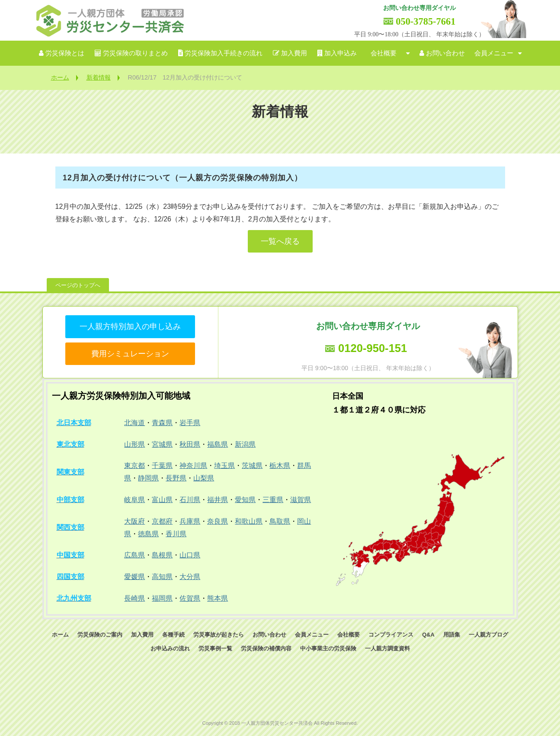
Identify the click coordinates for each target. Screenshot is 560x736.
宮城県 (162, 444)
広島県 (134, 555)
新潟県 (245, 444)
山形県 (134, 444)
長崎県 (134, 598)
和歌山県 (249, 521)
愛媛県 (134, 577)
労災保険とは (65, 53)
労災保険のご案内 (100, 635)
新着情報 (99, 77)
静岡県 (148, 478)
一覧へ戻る (280, 241)
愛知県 (245, 500)
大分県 (190, 577)
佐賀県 (190, 598)
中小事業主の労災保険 (328, 648)
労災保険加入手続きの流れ (224, 53)
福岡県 (162, 598)
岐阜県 (134, 500)
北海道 (134, 423)
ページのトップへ (78, 285)
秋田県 (190, 444)
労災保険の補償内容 (266, 648)
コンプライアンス (391, 635)
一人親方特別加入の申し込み (130, 326)
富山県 (162, 500)
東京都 (134, 466)
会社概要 (384, 53)
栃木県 (280, 466)
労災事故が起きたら (219, 635)
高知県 (162, 577)
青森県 (162, 423)
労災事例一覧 (215, 648)
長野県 (176, 478)
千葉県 (162, 466)
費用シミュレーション (130, 354)
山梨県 (204, 478)
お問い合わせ (445, 53)
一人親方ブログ (488, 635)
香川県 (176, 534)
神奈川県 (193, 466)
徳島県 (148, 534)
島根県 (162, 555)
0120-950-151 (373, 348)
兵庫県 (190, 521)
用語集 (452, 635)
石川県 (190, 500)
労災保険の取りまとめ (135, 53)
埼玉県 (224, 466)
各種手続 (173, 635)
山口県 (190, 555)
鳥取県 (280, 521)
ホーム (60, 77)
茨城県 (252, 466)
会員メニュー (494, 53)
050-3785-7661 (426, 21)
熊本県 (218, 598)
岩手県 (190, 423)
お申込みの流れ (170, 648)
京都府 (162, 521)
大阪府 (134, 521)
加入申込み (341, 53)
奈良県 (218, 521)
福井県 (218, 500)
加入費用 (294, 53)
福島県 (218, 444)
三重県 (273, 500)
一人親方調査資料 (387, 648)
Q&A (428, 635)
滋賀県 (301, 500)
